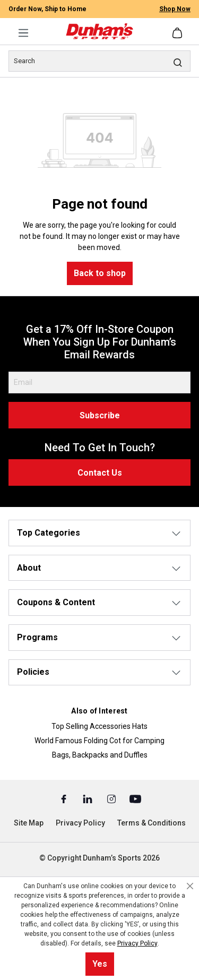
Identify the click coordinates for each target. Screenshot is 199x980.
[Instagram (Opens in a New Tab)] (112, 798)
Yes (100, 964)
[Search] (99, 61)
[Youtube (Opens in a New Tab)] (135, 798)
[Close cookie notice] (190, 886)
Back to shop (100, 273)
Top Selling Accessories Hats (99, 726)
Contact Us (100, 473)
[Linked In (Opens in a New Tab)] (88, 798)
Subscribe (100, 415)
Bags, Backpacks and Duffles (100, 755)
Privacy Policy (80, 823)
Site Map (29, 823)
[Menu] (23, 33)
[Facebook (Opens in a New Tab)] (64, 798)
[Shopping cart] (178, 33)
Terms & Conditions (152, 823)
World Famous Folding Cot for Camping (99, 741)
